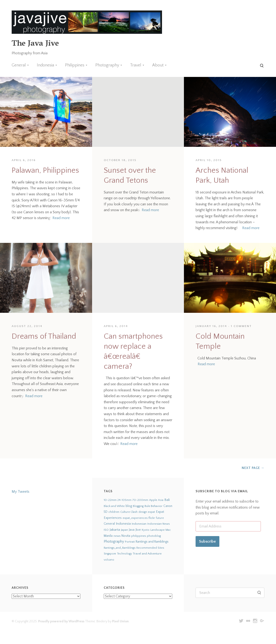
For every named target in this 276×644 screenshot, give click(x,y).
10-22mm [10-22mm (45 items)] (110, 500)
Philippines (75, 65)
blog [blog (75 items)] (129, 506)
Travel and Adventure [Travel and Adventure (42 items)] (147, 554)
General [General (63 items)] (109, 524)
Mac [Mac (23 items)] (168, 530)
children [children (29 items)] (114, 512)
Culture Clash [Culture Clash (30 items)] (129, 512)
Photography (107, 65)
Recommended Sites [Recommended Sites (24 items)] (150, 548)
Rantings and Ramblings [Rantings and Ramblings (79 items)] (152, 542)
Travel (136, 65)
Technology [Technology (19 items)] (124, 554)
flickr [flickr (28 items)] (152, 518)
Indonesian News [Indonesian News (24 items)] (159, 524)
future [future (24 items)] (160, 518)
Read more (61, 218)
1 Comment (241, 326)
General (19, 65)
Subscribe (207, 541)
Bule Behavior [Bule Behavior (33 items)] (154, 506)
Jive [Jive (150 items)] (138, 530)
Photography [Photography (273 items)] (114, 541)
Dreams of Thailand (44, 336)
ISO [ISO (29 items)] (106, 530)
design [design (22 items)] (143, 512)
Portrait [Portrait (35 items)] (130, 542)
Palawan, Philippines (45, 170)
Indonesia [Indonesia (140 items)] (123, 524)
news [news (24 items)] (117, 536)
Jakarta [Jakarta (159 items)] (115, 530)
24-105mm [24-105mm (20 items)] (124, 500)
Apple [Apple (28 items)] (153, 500)
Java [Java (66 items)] (132, 530)
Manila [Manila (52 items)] (108, 536)
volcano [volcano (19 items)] (109, 560)
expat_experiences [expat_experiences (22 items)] (135, 518)
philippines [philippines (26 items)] (139, 536)
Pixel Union (120, 621)
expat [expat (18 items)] (152, 512)
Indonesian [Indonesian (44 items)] (139, 524)
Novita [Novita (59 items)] (126, 536)
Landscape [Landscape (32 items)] (157, 530)
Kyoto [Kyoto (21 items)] (146, 530)
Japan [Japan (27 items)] (124, 530)
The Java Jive (35, 44)
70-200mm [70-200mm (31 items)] (140, 500)
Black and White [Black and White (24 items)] (114, 506)
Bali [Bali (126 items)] (167, 500)
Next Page (253, 468)
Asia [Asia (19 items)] (161, 500)
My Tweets (21, 492)
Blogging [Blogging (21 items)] (138, 506)
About (158, 65)
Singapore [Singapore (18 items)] (110, 554)
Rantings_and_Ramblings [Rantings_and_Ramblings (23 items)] (120, 548)
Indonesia (45, 65)
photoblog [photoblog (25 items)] (154, 536)
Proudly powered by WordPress (61, 621)
